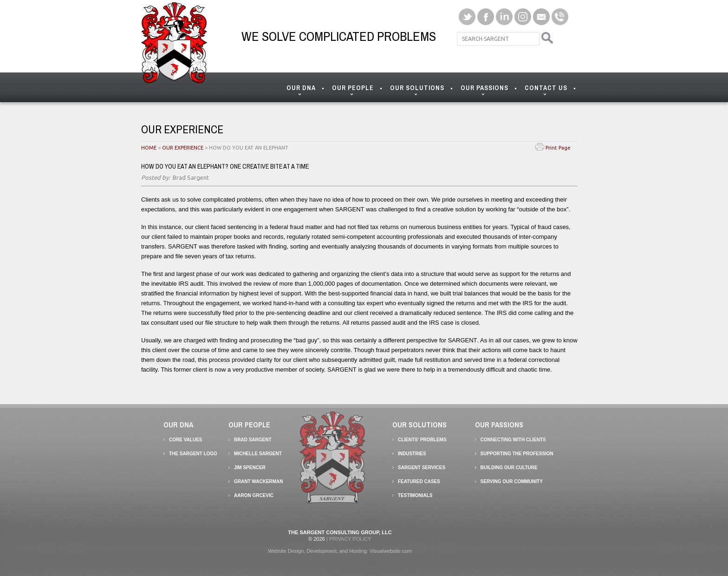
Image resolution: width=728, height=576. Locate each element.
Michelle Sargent (258, 454)
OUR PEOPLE (353, 90)
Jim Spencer (250, 468)
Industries (412, 454)
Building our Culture (509, 468)
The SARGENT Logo (193, 454)
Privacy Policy (350, 539)
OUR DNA (301, 90)
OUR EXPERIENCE (183, 148)
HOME (149, 148)
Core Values (186, 440)
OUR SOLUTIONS (417, 90)
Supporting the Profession (517, 454)
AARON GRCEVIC (254, 495)
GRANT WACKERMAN (259, 481)
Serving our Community (512, 481)
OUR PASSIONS (484, 90)
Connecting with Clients (513, 440)
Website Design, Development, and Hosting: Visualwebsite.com (340, 551)
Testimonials (415, 495)
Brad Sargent (253, 440)
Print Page (553, 148)
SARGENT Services (422, 468)
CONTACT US (546, 90)
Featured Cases (419, 481)
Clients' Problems (422, 440)
